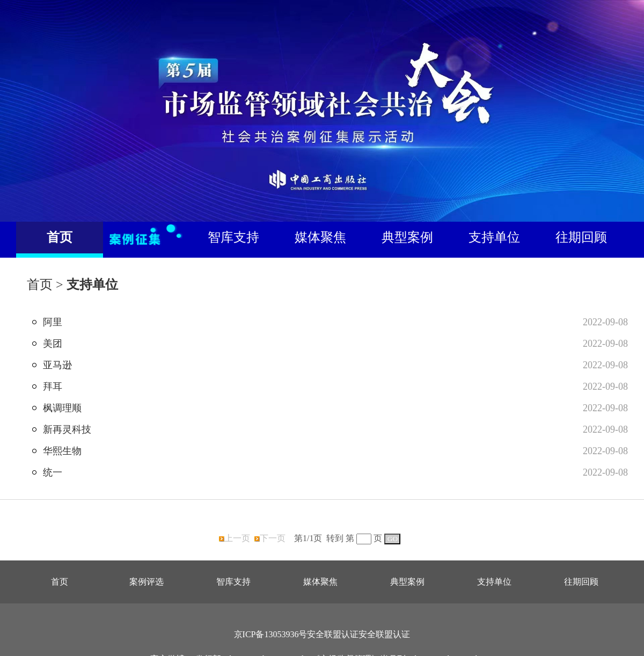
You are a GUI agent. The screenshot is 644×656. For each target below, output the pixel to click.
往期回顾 (581, 237)
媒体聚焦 (320, 237)
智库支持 (233, 237)
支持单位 (494, 237)
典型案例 (407, 237)
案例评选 (147, 582)
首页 (60, 237)
